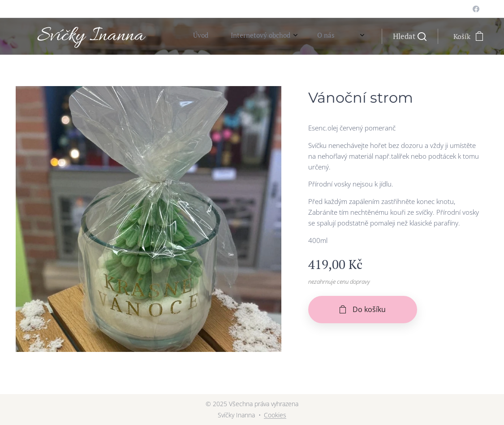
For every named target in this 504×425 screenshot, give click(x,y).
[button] (410, 36)
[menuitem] (294, 36)
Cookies (275, 415)
